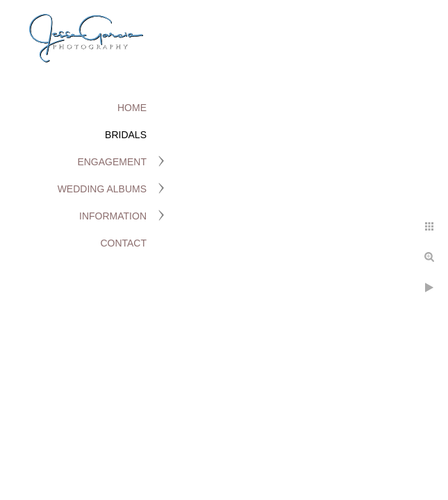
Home (132, 108)
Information (113, 216)
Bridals (126, 135)
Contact (123, 243)
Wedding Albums (102, 189)
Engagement (112, 162)
